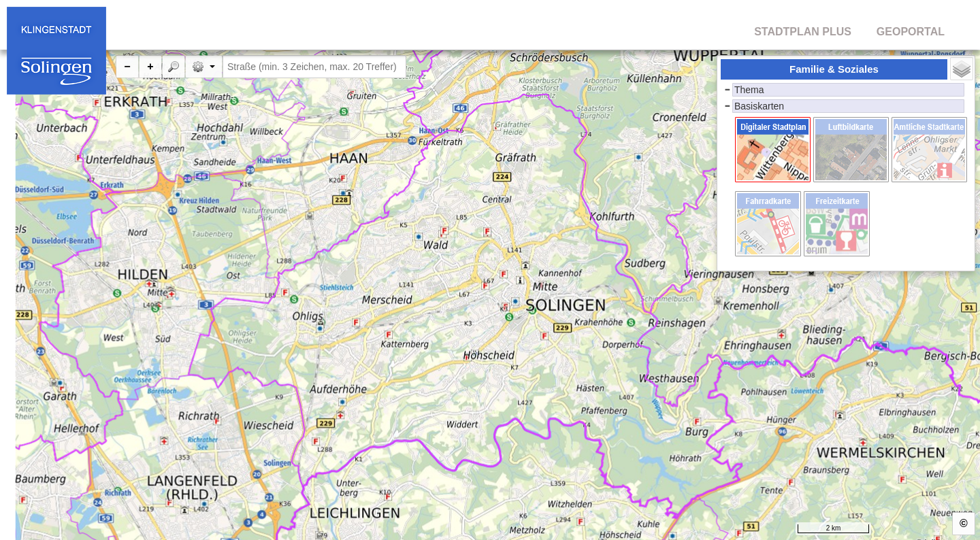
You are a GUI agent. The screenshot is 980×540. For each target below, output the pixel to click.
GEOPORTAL (911, 32)
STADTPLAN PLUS (803, 32)
